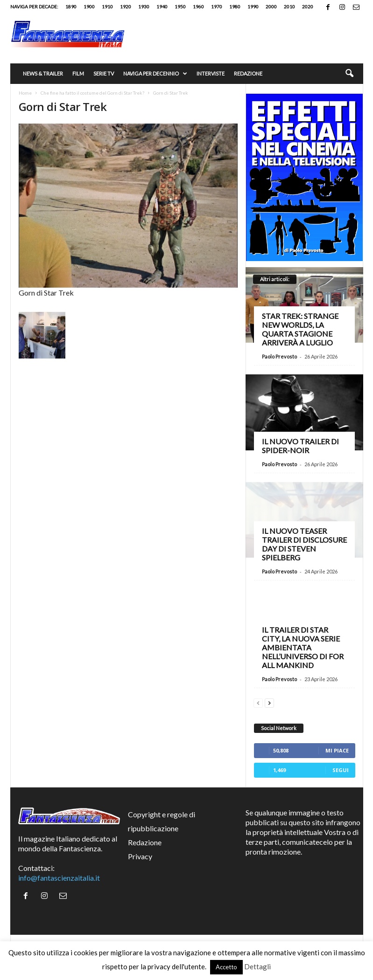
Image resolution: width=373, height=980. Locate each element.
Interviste (211, 73)
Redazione (248, 73)
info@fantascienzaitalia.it (59, 878)
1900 (89, 7)
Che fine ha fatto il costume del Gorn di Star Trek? (92, 93)
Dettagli (257, 966)
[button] (349, 74)
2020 (308, 7)
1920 (126, 7)
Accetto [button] (226, 967)
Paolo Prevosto (279, 356)
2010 (289, 7)
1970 (217, 7)
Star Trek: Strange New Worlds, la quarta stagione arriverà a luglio (300, 329)
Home (25, 93)
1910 (107, 7)
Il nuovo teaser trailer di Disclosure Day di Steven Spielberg (304, 544)
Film (78, 73)
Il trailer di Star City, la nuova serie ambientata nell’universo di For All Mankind (303, 647)
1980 (235, 7)
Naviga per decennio (155, 74)
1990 (253, 7)
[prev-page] (258, 702)
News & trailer (43, 73)
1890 (71, 7)
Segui (341, 770)
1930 (144, 7)
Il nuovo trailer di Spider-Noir (300, 446)
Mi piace (337, 750)
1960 (198, 7)
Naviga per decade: (34, 7)
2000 (271, 7)
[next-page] (269, 702)
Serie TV (104, 73)
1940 (162, 7)
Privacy (140, 856)
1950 (180, 7)
